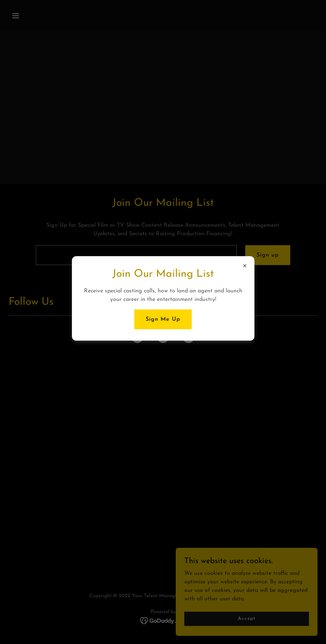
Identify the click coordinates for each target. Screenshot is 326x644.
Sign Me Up (163, 319)
